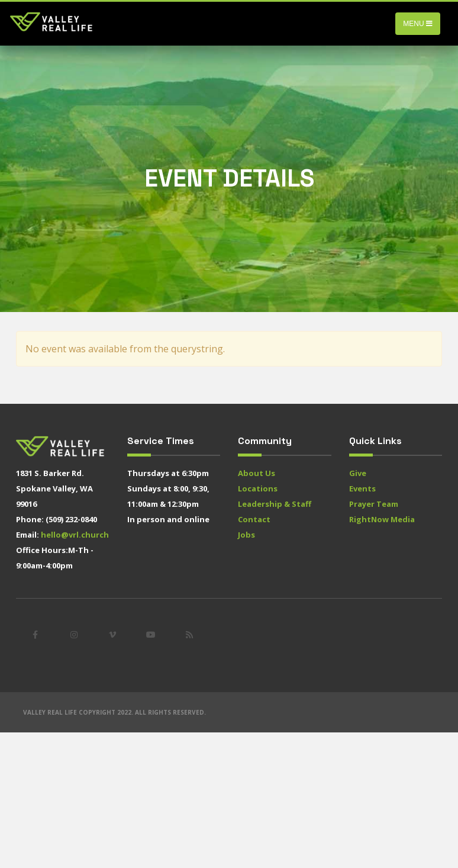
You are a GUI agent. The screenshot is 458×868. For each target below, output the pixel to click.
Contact (254, 519)
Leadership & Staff (275, 504)
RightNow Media (382, 519)
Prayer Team (374, 504)
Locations (258, 488)
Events (362, 488)
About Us (257, 473)
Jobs (246, 535)
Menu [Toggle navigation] (418, 24)
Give (358, 473)
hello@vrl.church (75, 535)
